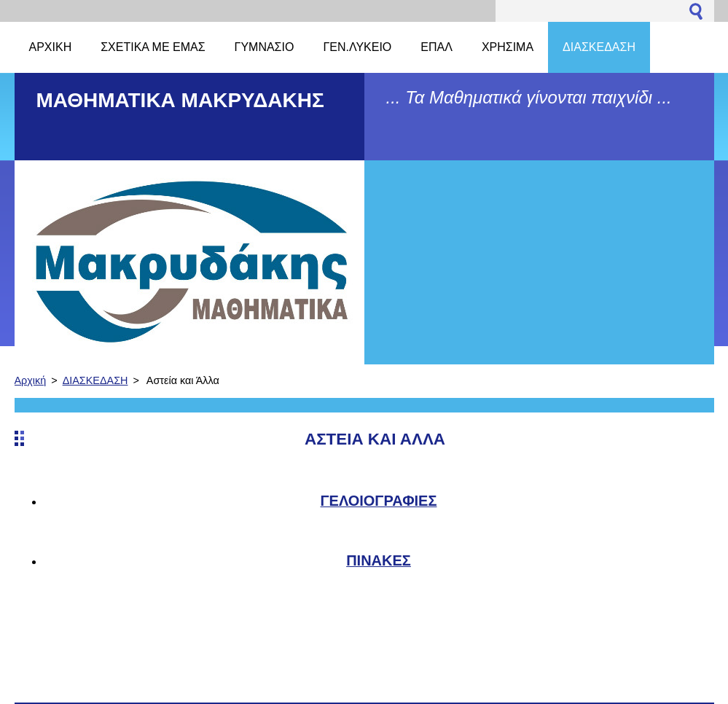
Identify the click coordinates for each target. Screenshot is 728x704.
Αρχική (31, 380)
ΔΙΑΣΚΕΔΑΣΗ (95, 380)
